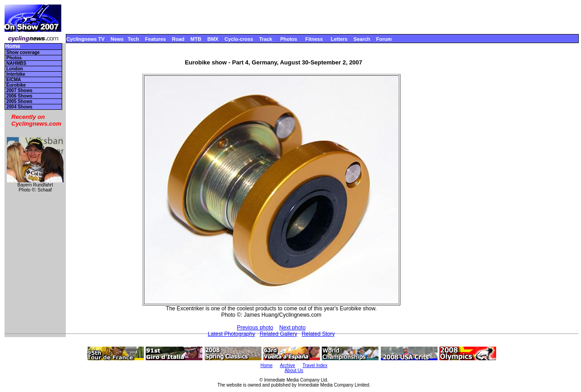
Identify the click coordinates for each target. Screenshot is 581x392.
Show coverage (23, 52)
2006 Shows (19, 96)
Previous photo (255, 328)
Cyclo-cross (239, 39)
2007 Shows (19, 91)
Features (156, 39)
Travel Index (315, 365)
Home (12, 47)
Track (266, 39)
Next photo (292, 328)
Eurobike (16, 85)
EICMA (14, 80)
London (15, 69)
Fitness (314, 39)
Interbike (16, 74)
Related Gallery (278, 334)
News (117, 39)
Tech (133, 39)
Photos (288, 39)
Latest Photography (231, 334)
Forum (384, 39)
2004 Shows (19, 107)
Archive (288, 365)
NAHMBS (16, 63)
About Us (294, 370)
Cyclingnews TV (85, 39)
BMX (213, 39)
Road (178, 39)
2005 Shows (19, 101)
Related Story (318, 334)
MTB (196, 39)
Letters (339, 39)
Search (362, 39)
